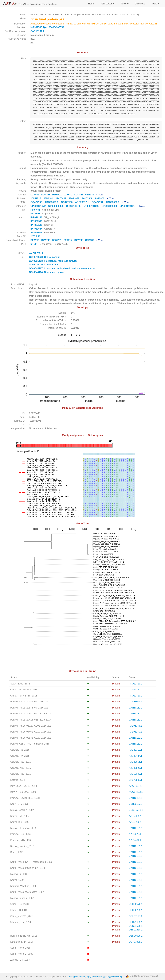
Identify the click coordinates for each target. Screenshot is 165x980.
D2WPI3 (47, 195)
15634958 (75, 198)
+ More (100, 195)
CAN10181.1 (37, 31)
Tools (124, 4)
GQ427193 (38, 202)
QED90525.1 (136, 936)
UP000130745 (75, 206)
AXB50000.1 (135, 774)
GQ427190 (68, 202)
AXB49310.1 (135, 750)
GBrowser (107, 4)
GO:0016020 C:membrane (44, 265)
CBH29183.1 (136, 804)
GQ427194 (99, 202)
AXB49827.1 (135, 768)
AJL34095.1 (135, 816)
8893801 (101, 198)
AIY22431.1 (135, 840)
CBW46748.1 (136, 810)
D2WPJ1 (58, 195)
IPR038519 (37, 221)
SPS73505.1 (135, 780)
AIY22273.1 (135, 834)
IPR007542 (37, 225)
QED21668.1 (136, 930)
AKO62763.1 (136, 684)
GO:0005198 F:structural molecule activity (53, 261)
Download (140, 4)
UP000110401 (128, 206)
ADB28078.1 (53, 202)
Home (91, 4)
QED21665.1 (136, 922)
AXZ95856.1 (135, 702)
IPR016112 (37, 217)
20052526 (37, 198)
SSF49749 (36, 233)
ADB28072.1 (83, 202)
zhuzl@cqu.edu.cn (77, 977)
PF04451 (36, 210)
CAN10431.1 (136, 798)
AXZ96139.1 (135, 732)
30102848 (88, 198)
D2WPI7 (69, 195)
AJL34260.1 (135, 822)
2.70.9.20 (36, 236)
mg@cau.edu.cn (94, 977)
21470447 (62, 198)
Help (155, 4)
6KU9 (34, 244)
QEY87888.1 (136, 942)
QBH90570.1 (136, 904)
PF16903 (36, 214)
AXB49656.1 (135, 762)
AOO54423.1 (136, 792)
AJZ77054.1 (135, 786)
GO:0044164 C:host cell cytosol (47, 272)
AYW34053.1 (136, 690)
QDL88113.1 (136, 916)
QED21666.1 (136, 926)
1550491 (50, 198)
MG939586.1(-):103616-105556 (47, 27)
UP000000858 (57, 206)
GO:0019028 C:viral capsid (44, 257)
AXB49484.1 (135, 756)
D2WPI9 (36, 195)
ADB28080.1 (114, 202)
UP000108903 (111, 206)
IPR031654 (37, 229)
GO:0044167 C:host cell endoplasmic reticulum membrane (62, 268)
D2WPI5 (80, 195)
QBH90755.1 (136, 910)
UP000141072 (39, 206)
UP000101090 (93, 206)
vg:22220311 (36, 253)
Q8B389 (91, 195)
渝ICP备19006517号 (113, 977)
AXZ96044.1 (135, 726)
